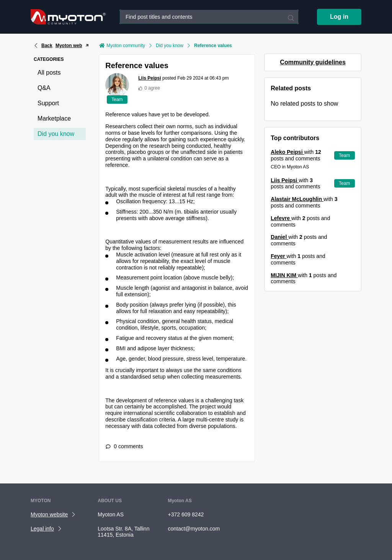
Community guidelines (313, 62)
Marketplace (54, 118)
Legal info (42, 529)
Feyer (278, 256)
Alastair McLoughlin (297, 199)
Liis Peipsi (149, 78)
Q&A (44, 88)
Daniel (279, 237)
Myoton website (49, 514)
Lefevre (281, 218)
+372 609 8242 (186, 514)
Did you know (56, 134)
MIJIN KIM (284, 275)
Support (48, 103)
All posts (49, 73)
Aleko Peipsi (287, 152)
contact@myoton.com (194, 529)
